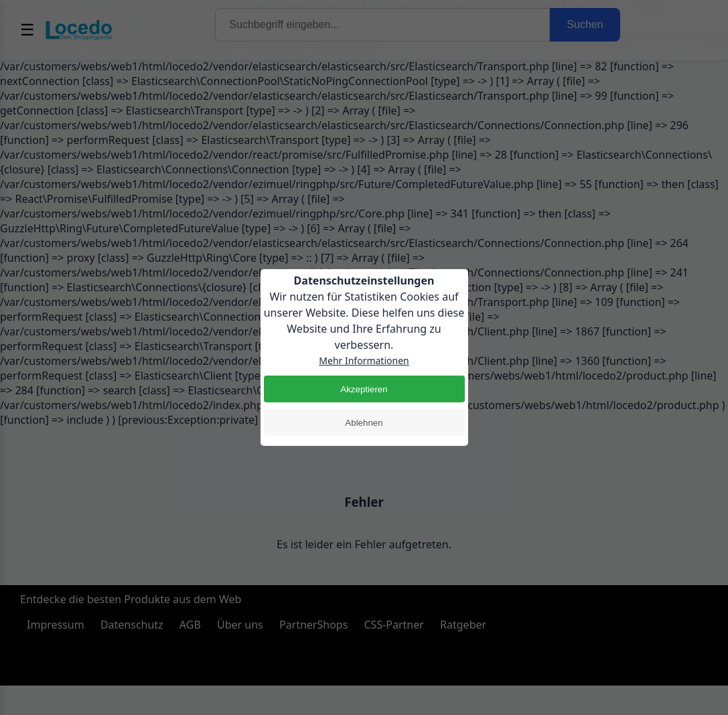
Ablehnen (364, 423)
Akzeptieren (364, 389)
